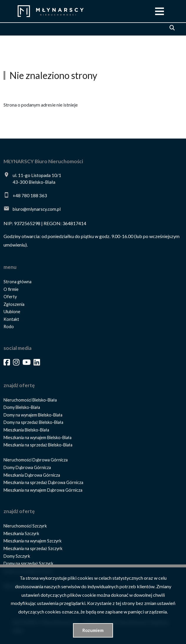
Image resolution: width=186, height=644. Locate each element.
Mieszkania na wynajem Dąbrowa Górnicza (43, 490)
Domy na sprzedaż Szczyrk (28, 563)
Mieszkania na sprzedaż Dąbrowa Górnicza (43, 482)
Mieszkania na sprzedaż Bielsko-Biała (38, 445)
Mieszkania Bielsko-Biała (26, 430)
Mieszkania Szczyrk (21, 533)
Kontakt (11, 319)
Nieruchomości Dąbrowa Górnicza (36, 460)
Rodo (9, 327)
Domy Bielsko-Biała (22, 407)
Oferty (10, 297)
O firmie (11, 289)
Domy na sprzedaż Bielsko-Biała (33, 422)
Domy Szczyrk (17, 556)
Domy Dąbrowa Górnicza (27, 467)
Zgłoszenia (14, 304)
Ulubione (12, 312)
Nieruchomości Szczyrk (25, 526)
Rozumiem (93, 630)
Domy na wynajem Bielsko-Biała (33, 415)
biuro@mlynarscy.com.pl (37, 209)
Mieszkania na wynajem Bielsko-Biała (38, 438)
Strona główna (18, 282)
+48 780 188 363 (30, 195)
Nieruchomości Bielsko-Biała (30, 400)
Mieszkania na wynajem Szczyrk (33, 541)
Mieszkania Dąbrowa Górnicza (32, 475)
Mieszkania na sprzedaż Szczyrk (33, 548)
